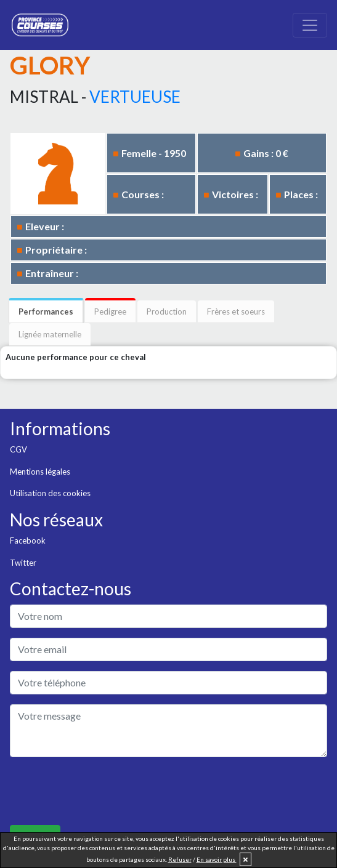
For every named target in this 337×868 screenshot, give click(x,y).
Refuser (180, 859)
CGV (18, 449)
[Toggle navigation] (310, 25)
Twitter (23, 563)
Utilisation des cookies (50, 493)
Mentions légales (40, 472)
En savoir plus (217, 859)
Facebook (28, 540)
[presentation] (104, 791)
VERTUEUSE (135, 97)
